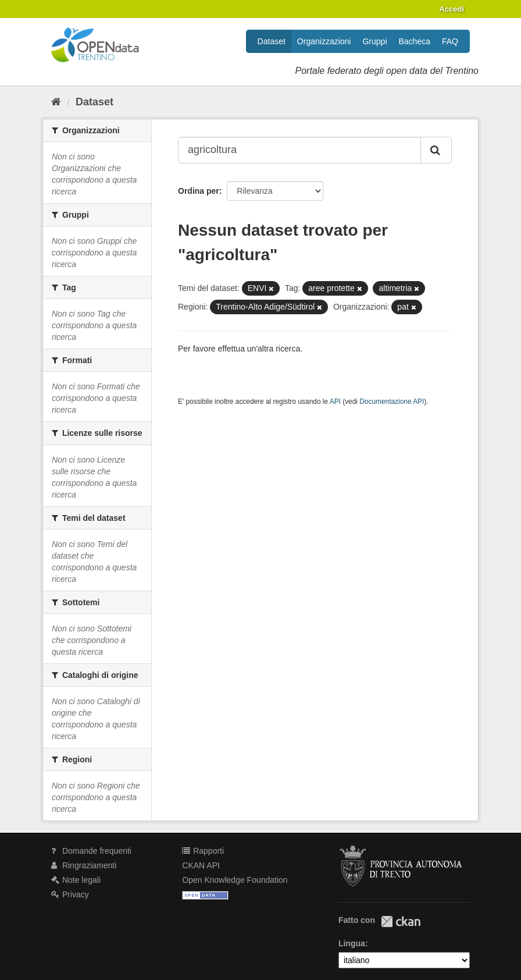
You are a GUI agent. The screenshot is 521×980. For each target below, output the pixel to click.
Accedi (452, 9)
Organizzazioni (324, 41)
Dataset (272, 41)
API (335, 402)
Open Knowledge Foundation (235, 880)
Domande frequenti (91, 851)
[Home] (56, 102)
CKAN (401, 922)
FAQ (450, 41)
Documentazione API (392, 402)
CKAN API (201, 865)
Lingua (352, 943)
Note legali (76, 880)
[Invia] (436, 150)
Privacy (70, 894)
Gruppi (374, 41)
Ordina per (199, 191)
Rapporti (203, 851)
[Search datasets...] (299, 150)
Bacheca (415, 41)
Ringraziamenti (84, 865)
